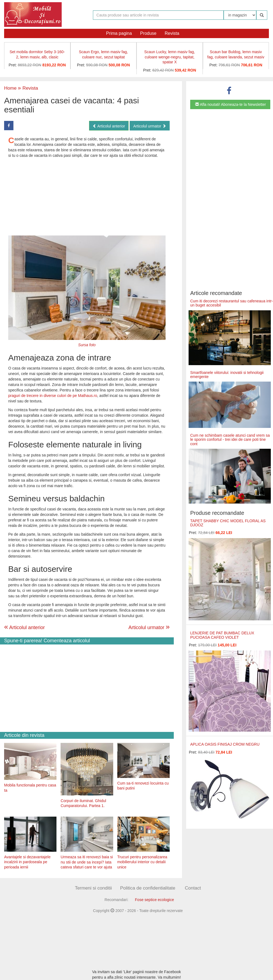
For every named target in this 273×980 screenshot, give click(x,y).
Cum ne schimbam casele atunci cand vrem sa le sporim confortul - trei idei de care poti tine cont (230, 440)
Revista (172, 33)
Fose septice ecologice (154, 900)
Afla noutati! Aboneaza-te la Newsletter (231, 104)
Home (10, 88)
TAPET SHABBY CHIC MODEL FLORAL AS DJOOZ (228, 523)
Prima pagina (119, 33)
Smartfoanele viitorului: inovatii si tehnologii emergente (227, 375)
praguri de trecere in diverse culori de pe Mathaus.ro (53, 396)
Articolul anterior (109, 126)
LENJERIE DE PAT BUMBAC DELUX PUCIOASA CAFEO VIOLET (222, 635)
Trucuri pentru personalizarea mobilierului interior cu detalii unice (142, 862)
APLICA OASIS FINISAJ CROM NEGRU (225, 744)
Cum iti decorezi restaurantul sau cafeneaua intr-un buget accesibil (232, 303)
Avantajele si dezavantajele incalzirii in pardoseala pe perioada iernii (27, 862)
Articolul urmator (150, 126)
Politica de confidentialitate (148, 888)
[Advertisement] (87, 197)
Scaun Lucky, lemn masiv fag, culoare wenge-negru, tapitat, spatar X (170, 57)
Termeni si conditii (93, 888)
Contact (193, 888)
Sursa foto (87, 345)
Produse (148, 33)
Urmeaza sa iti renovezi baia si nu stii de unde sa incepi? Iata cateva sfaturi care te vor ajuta (87, 862)
